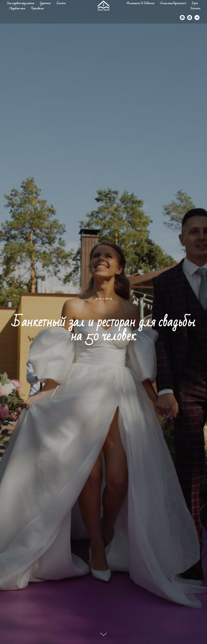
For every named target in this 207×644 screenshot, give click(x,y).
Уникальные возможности (173, 3)
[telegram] (197, 18)
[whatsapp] (182, 18)
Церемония (45, 3)
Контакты (195, 8)
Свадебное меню (17, 8)
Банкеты (61, 3)
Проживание (37, 8)
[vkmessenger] (190, 18)
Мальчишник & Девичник (140, 3)
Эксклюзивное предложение (20, 3)
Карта (195, 3)
